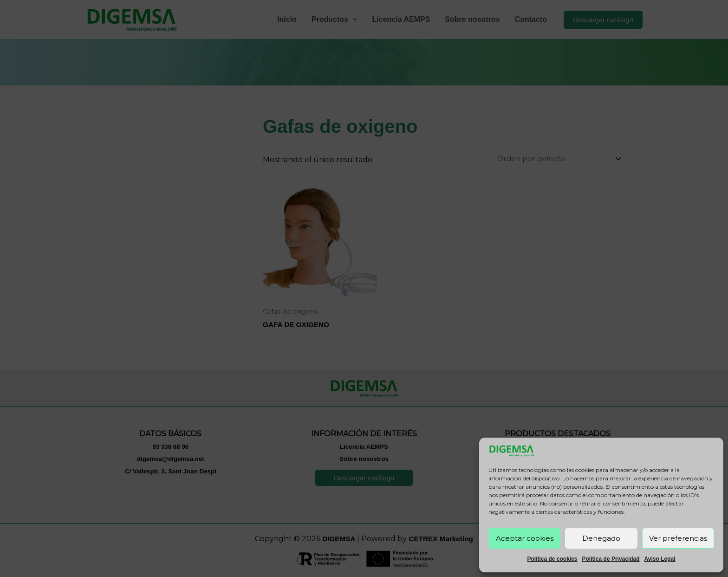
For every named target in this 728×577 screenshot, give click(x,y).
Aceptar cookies (525, 538)
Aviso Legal (660, 559)
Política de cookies (552, 559)
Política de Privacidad (611, 559)
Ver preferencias (678, 538)
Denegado (601, 538)
